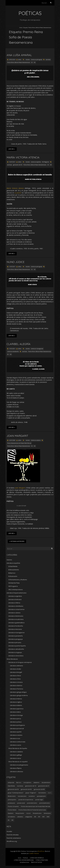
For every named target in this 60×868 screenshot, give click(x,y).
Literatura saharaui (16, 771)
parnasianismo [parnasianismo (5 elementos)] (41, 796)
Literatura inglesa (16, 702)
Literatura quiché (16, 732)
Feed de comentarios (14, 838)
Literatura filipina (16, 768)
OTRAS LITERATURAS (42, 860)
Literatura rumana (16, 735)
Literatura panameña (15, 636)
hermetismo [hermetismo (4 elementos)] (42, 793)
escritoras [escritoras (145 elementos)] (20, 786)
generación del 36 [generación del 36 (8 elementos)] (13, 789)
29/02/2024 (12, 60)
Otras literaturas (12, 659)
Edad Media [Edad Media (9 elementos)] (11, 786)
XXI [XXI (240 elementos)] (12, 820)
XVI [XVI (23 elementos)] (39, 817)
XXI (35, 62)
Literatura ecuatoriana (16, 619)
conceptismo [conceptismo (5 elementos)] (27, 782)
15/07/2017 (12, 162)
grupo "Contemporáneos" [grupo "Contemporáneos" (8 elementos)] (16, 793)
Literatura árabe (15, 669)
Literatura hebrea (16, 699)
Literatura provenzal (17, 728)
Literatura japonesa (17, 709)
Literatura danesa (16, 685)
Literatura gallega (16, 755)
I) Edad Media (13, 566)
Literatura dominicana (16, 616)
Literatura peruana (15, 642)
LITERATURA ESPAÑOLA (37, 858)
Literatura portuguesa (36, 60)
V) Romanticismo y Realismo (18, 580)
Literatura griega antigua (18, 692)
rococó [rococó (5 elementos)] (28, 813)
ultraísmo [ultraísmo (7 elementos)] (20, 817)
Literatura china (15, 679)
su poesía (18, 193)
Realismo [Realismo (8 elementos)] (11, 813)
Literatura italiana (16, 705)
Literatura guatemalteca (16, 623)
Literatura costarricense (16, 609)
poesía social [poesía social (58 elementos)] (21, 803)
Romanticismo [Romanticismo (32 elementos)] (37, 813)
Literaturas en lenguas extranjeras (20, 662)
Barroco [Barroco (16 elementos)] (19, 782)
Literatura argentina (15, 596)
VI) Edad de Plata (14, 583)
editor (20, 60)
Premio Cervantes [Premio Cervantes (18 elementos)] (13, 806)
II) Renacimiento (14, 570)
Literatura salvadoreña (13, 352)
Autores (28, 60)
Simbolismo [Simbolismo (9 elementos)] (47, 813)
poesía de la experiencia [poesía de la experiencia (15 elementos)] (26, 800)
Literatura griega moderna (19, 695)
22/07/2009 (12, 440)
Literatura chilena (14, 603)
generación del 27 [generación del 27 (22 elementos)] (44, 786)
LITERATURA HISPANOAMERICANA (24, 860)
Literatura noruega (16, 715)
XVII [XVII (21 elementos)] (43, 817)
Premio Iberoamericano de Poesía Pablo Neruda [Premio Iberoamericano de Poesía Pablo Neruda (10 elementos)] (35, 806)
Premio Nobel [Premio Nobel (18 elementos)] (12, 810)
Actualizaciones (24, 862)
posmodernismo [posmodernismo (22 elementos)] (32, 803)
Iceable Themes (34, 853)
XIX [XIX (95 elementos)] (35, 817)
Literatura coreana (16, 682)
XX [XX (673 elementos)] (9, 820)
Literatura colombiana (16, 606)
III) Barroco (12, 573)
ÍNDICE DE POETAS (36, 862)
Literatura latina (15, 712)
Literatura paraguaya (15, 639)
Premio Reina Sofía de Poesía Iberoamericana (19, 62)
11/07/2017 (12, 267)
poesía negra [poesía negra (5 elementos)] (39, 800)
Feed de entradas (13, 835)
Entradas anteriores (17, 541)
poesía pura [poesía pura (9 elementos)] (11, 803)
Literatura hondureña (16, 626)
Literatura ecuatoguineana (19, 765)
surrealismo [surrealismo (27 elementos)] (11, 817)
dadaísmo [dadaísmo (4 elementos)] (36, 782)
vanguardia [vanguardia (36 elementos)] (29, 817)
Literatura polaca (16, 722)
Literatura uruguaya (15, 652)
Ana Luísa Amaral (19, 55)
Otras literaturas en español (18, 762)
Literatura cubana (14, 613)
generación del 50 (18, 165)
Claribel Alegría (19, 344)
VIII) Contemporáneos (16, 590)
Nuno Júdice (16, 262)
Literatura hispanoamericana (16, 593)
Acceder (9, 831)
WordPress (41, 851)
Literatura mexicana (15, 629)
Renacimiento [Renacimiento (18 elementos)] (20, 813)
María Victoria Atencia (23, 157)
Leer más (12, 149)
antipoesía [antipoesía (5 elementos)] (11, 782)
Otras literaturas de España (18, 748)
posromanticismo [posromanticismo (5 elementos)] (45, 803)
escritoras (48, 60)
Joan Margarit (17, 436)
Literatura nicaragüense (37, 349)
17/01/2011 (12, 349)
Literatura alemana (16, 666)
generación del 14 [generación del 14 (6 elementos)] (31, 786)
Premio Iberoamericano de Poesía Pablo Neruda (19, 443)
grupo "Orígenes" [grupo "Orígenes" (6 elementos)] (31, 793)
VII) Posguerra (45, 162)
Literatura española (36, 162)
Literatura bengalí (16, 672)
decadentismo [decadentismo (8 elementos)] (46, 782)
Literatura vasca (15, 758)
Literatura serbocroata (18, 742)
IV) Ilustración (13, 576)
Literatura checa (15, 676)
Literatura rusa (15, 738)
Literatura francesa (16, 689)
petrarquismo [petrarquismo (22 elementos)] (12, 800)
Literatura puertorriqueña (17, 646)
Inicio (21, 28)
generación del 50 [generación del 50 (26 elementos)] (26, 789)
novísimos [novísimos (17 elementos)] (32, 796)
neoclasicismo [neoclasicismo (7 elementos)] (22, 796)
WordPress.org (12, 841)
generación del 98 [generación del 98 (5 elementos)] (39, 789)
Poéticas (25, 858)
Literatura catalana (36, 440)
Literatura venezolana (16, 656)
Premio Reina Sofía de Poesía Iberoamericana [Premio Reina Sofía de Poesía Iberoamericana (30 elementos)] (32, 810)
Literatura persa (15, 719)
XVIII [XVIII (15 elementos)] (48, 817)
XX (32, 62)
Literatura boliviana (15, 599)
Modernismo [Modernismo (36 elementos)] (12, 796)
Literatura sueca (15, 745)
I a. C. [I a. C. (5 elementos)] (50, 793)
